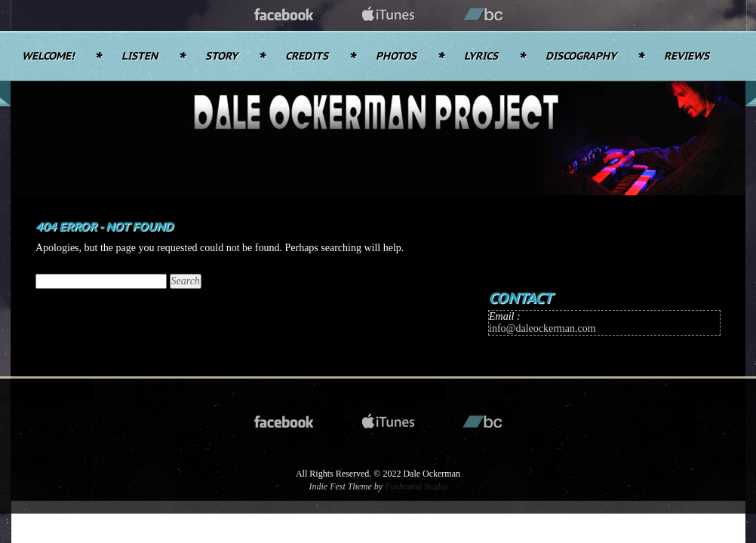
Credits (307, 57)
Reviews (687, 57)
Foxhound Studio (416, 486)
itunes (389, 15)
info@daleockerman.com (542, 328)
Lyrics (481, 57)
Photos (396, 57)
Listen (140, 57)
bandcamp (484, 15)
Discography (581, 57)
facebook (284, 15)
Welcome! (48, 57)
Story (221, 57)
